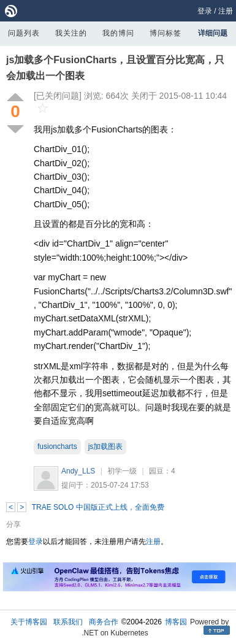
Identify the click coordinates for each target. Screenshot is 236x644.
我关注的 (71, 33)
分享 (13, 524)
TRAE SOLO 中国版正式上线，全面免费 (98, 507)
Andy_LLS (78, 471)
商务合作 (104, 622)
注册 (226, 11)
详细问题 (213, 33)
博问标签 (166, 33)
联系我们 (68, 622)
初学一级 (122, 471)
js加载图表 (106, 447)
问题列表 (24, 33)
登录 (205, 11)
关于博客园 (29, 622)
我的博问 (118, 33)
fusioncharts (57, 447)
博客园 (176, 622)
